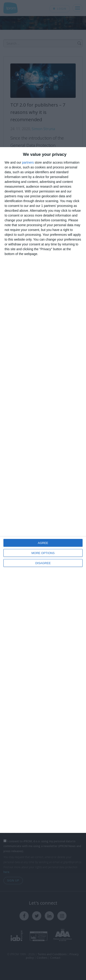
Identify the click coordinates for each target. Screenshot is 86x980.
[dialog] (43, 490)
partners (28, 162)
